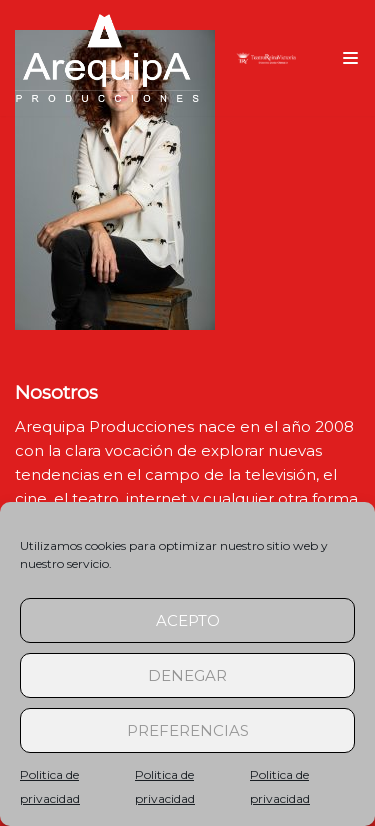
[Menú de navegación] (350, 58)
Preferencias (188, 730)
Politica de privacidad (50, 786)
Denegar (187, 675)
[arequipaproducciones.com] (107, 58)
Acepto (188, 620)
